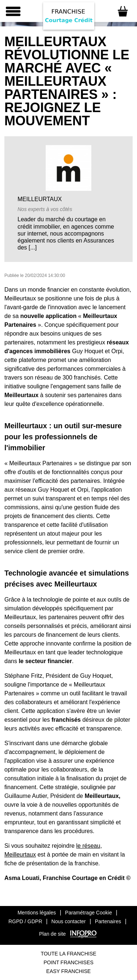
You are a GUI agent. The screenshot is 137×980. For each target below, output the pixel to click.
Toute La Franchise (68, 954)
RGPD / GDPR (25, 921)
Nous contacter (69, 921)
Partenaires (108, 921)
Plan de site (52, 934)
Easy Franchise (69, 971)
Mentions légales (37, 913)
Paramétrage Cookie (88, 913)
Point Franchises (68, 962)
